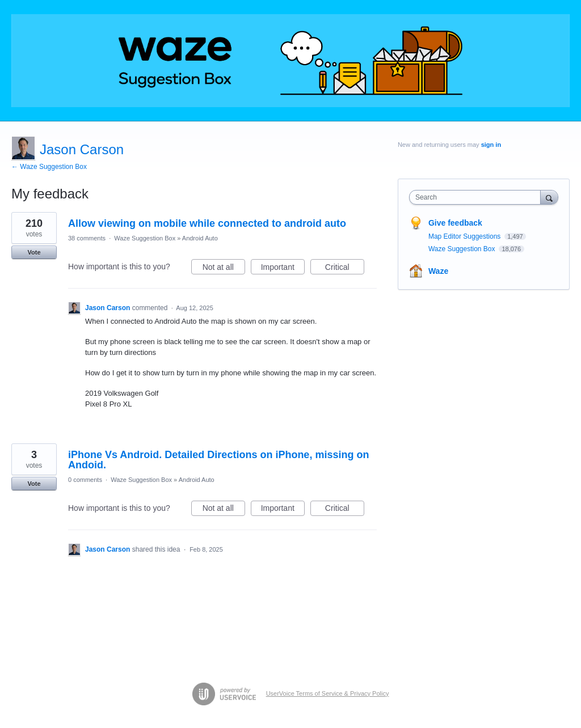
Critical (345, 269)
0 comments (85, 480)
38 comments (87, 238)
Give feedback (455, 223)
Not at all (224, 269)
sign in (491, 145)
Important (283, 269)
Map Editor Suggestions (466, 236)
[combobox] (477, 197)
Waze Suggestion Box (145, 238)
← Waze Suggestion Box (49, 167)
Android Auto (200, 238)
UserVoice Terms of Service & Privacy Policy (328, 693)
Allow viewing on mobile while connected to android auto (207, 223)
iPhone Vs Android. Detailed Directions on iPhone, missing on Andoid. (218, 460)
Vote (34, 252)
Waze (438, 271)
